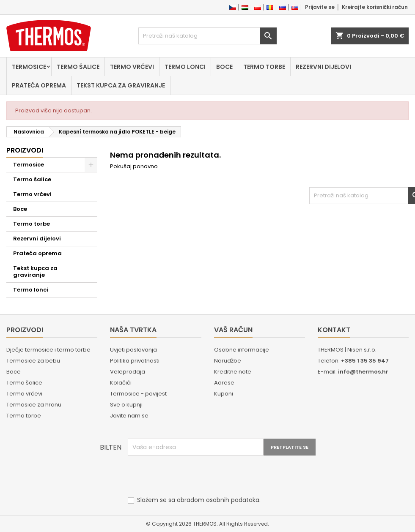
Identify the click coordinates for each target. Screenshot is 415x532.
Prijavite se (320, 7)
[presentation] (192, 476)
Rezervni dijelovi (323, 67)
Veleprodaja (128, 372)
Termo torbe (264, 67)
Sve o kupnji (126, 405)
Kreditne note (233, 372)
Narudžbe (228, 361)
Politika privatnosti (135, 361)
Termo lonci (185, 67)
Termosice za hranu (34, 405)
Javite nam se (129, 416)
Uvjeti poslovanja (133, 350)
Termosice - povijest (138, 394)
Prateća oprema (39, 85)
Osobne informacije (242, 350)
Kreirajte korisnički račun (375, 7)
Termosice (29, 67)
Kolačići (121, 383)
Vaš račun (233, 330)
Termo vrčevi (132, 67)
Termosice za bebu (33, 361)
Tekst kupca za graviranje (121, 85)
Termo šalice (78, 67)
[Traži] (207, 36)
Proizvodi (25, 150)
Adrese (224, 383)
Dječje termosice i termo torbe (48, 350)
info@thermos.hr (363, 372)
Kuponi (224, 394)
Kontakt (334, 330)
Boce (224, 67)
